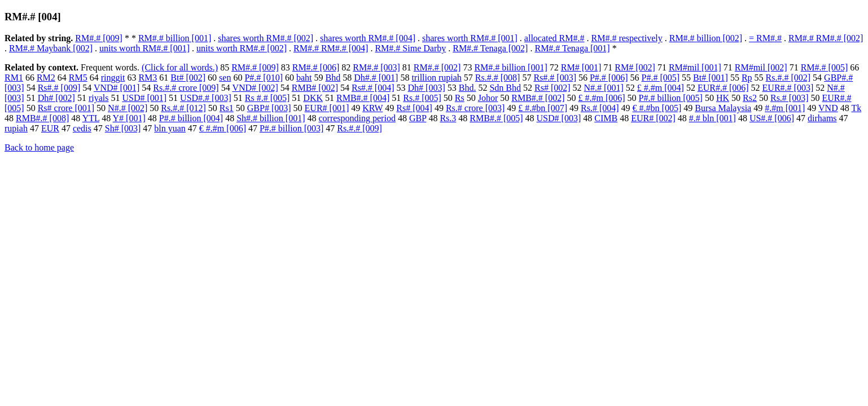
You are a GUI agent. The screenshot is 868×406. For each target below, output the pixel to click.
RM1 (14, 78)
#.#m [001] (785, 108)
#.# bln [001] (713, 118)
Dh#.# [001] (376, 78)
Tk (856, 108)
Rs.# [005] (422, 98)
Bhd (333, 78)
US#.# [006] (772, 118)
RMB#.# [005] (496, 118)
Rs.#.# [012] (183, 108)
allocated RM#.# (554, 38)
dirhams (822, 118)
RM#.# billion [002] (706, 38)
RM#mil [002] (761, 67)
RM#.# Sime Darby (410, 48)
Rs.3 (448, 118)
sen (225, 78)
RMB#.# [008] (42, 118)
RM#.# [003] (376, 67)
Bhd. (468, 88)
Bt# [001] (711, 78)
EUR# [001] (327, 108)
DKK (313, 98)
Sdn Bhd (505, 88)
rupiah (16, 128)
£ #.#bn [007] (543, 108)
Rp (747, 78)
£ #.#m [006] (602, 98)
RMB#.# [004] (363, 98)
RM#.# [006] (316, 67)
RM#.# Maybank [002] (51, 48)
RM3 (148, 78)
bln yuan (170, 128)
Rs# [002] (553, 88)
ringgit (113, 78)
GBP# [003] (269, 108)
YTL (91, 118)
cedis (82, 128)
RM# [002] (635, 67)
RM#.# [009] (99, 38)
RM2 (46, 78)
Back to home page (39, 147)
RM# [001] (581, 67)
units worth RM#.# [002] (242, 48)
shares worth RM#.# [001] (470, 38)
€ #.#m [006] (223, 128)
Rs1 (227, 108)
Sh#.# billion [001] (271, 118)
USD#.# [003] (206, 98)
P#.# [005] (661, 78)
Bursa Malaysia (723, 108)
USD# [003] (559, 118)
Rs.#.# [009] (360, 128)
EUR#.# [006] (723, 88)
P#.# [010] (264, 78)
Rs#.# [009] (59, 88)
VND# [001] (117, 88)
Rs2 (750, 98)
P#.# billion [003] (291, 128)
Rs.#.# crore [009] (186, 88)
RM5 (78, 78)
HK (723, 98)
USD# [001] (144, 98)
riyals (99, 98)
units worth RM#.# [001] (144, 48)
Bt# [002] (188, 78)
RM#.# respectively (627, 38)
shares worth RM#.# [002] (266, 38)
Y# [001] (129, 118)
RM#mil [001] (695, 67)
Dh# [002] (56, 98)
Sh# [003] (123, 128)
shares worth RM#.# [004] (368, 38)
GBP (418, 118)
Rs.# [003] (790, 98)
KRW (372, 108)
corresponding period (357, 118)
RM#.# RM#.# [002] (826, 38)
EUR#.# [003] (788, 88)
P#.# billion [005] (671, 98)
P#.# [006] (609, 78)
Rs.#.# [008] (498, 78)
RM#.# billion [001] (175, 38)
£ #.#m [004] (661, 88)
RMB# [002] (315, 88)
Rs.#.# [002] (788, 78)
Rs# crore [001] (66, 108)
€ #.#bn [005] (657, 108)
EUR (50, 128)
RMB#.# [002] (538, 98)
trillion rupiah (436, 78)
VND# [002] (255, 88)
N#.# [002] (128, 108)
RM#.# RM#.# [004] (331, 48)
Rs (460, 98)
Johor (488, 98)
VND (828, 108)
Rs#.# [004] (373, 88)
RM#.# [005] (825, 67)
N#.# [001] (604, 88)
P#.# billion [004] (191, 118)
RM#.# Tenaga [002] (490, 48)
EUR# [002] (653, 118)
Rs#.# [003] (555, 78)
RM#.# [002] (437, 67)
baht (304, 78)
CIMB (606, 118)
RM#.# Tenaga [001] (572, 48)
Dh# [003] (427, 88)
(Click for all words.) (180, 67)
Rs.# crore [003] (475, 108)
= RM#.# (765, 38)
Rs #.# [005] (268, 98)
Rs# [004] (414, 108)
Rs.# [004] (600, 108)
